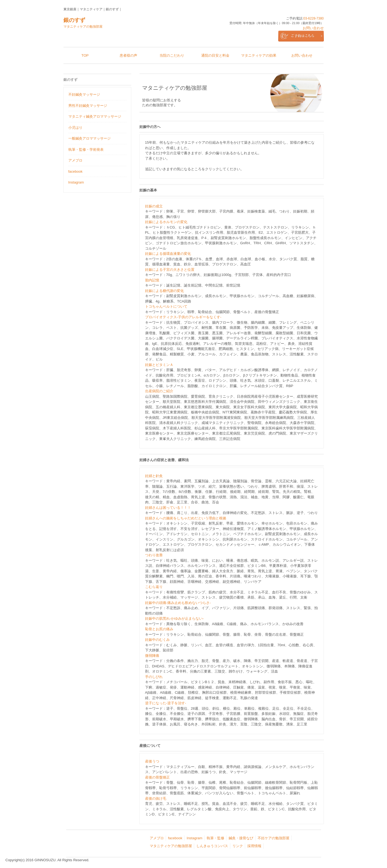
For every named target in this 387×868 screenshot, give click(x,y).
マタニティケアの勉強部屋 (171, 846)
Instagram (76, 182)
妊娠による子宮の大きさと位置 (170, 270)
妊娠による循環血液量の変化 (168, 254)
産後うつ (152, 761)
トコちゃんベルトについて (166, 306)
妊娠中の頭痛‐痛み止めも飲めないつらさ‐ (178, 603)
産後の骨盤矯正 (157, 777)
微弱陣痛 (152, 656)
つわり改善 (154, 555)
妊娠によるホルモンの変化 (166, 222)
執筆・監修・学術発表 (86, 150)
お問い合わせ (313, 28)
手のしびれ (154, 677)
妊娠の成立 (154, 206)
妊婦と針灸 (154, 476)
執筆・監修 (215, 838)
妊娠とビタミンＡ (159, 365)
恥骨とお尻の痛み (159, 629)
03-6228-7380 (314, 18)
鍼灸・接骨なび (241, 838)
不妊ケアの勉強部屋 (274, 838)
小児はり (75, 128)
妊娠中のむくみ (157, 640)
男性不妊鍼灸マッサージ (88, 106)
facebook (76, 171)
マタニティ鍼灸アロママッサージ (95, 116)
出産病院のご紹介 (159, 391)
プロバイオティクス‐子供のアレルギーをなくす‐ (183, 317)
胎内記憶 (152, 280)
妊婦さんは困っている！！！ (168, 508)
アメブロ (75, 160)
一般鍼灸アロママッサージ (89, 138)
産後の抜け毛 (156, 798)
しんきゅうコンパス (212, 846)
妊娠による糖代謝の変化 (164, 291)
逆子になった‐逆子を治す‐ (166, 703)
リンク (238, 846)
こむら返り (154, 587)
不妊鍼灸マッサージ (84, 94)
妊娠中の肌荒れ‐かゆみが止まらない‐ (175, 618)
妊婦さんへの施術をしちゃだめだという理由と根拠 (186, 518)
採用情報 (254, 846)
